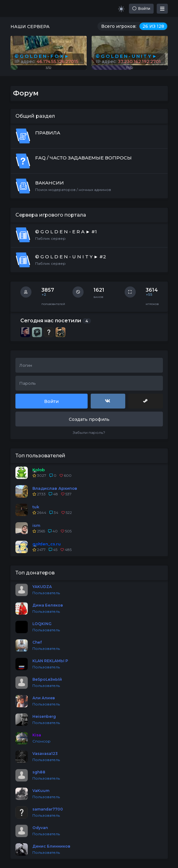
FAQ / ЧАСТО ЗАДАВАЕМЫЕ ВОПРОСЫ (83, 158)
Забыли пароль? (89, 432)
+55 (149, 294)
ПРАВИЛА (48, 133)
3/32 (49, 68)
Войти (141, 8)
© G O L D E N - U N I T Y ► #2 (71, 257)
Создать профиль (89, 419)
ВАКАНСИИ (50, 183)
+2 (44, 294)
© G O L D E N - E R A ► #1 (66, 232)
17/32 (130, 68)
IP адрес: (130, 61)
